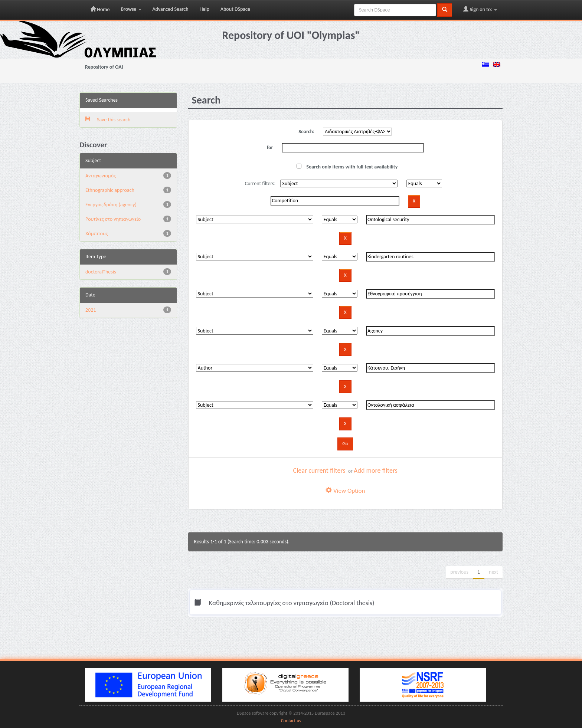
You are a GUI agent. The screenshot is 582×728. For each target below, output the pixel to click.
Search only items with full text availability (347, 167)
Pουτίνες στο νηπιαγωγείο (113, 219)
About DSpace (235, 9)
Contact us (291, 720)
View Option (345, 491)
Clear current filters (319, 470)
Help (205, 9)
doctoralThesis (101, 272)
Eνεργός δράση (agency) (111, 205)
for (270, 147)
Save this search (108, 120)
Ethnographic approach (110, 190)
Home (100, 9)
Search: (306, 132)
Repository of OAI (104, 67)
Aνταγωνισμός (101, 176)
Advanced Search (171, 9)
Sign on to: (480, 9)
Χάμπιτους (97, 234)
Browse (131, 9)
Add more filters (376, 470)
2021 (91, 310)
